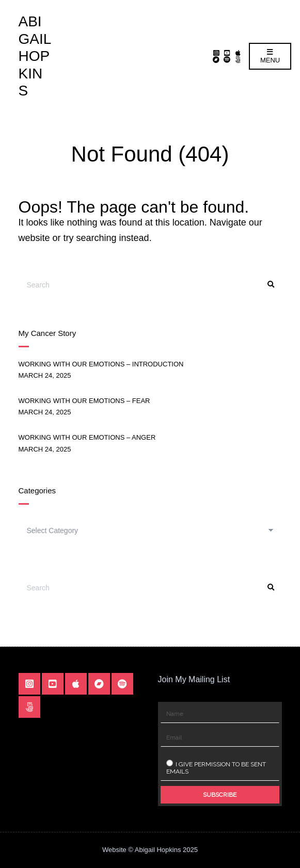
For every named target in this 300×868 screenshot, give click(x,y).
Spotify (227, 60)
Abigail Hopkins (35, 56)
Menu (270, 57)
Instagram (216, 53)
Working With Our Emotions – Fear (84, 401)
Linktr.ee (238, 60)
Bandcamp (216, 60)
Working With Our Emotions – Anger (87, 437)
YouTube (227, 53)
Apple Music (238, 53)
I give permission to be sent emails (216, 767)
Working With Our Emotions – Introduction (101, 364)
